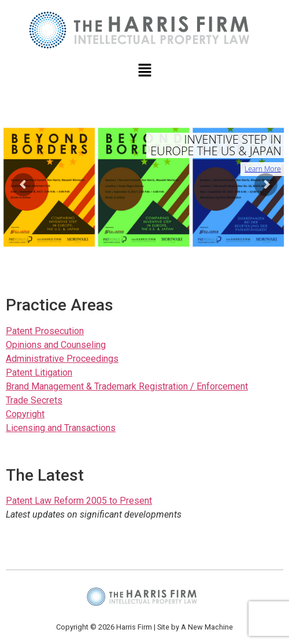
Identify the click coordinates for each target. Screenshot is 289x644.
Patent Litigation (39, 372)
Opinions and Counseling (56, 345)
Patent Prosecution (45, 331)
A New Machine (207, 627)
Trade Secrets (34, 400)
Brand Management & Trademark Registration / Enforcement (127, 386)
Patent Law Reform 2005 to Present (79, 501)
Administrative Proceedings (62, 359)
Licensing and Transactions (61, 428)
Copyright (25, 414)
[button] (144, 71)
